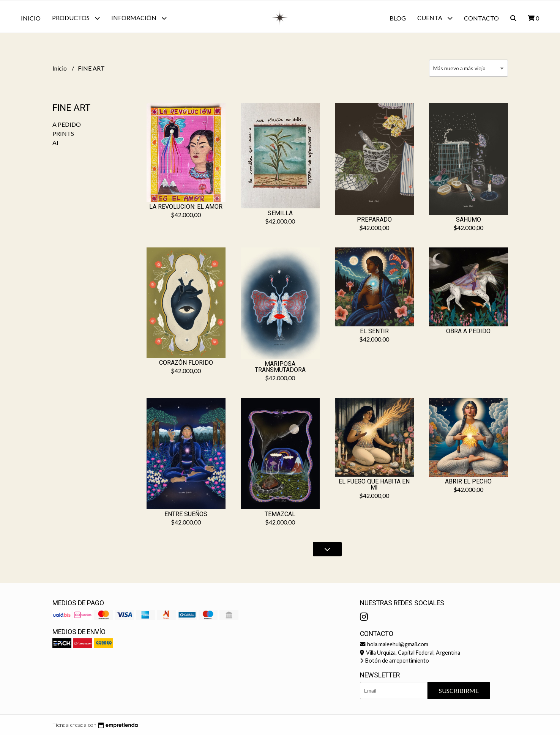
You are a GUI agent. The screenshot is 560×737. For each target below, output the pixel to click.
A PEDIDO (67, 126)
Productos (76, 18)
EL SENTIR (374, 333)
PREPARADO (374, 221)
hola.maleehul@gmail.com (394, 646)
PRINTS (63, 135)
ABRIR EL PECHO (468, 483)
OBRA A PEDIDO (468, 333)
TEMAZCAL (280, 516)
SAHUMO (469, 221)
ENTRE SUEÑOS (186, 516)
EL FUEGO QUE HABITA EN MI (374, 486)
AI (55, 144)
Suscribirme (459, 692)
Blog (398, 18)
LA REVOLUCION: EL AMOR (186, 209)
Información (139, 18)
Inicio (31, 18)
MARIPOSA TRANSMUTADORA (280, 369)
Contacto (481, 18)
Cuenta (435, 18)
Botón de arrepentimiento (394, 662)
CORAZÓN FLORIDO (186, 365)
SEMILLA (280, 215)
